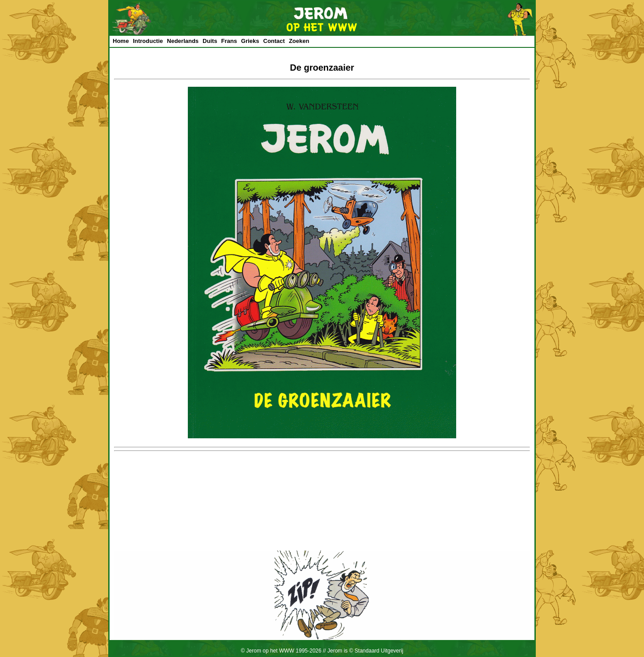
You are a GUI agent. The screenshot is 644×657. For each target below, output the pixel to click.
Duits (210, 41)
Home (121, 41)
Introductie (148, 41)
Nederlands (183, 41)
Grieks (250, 41)
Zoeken (299, 41)
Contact (274, 41)
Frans (229, 41)
